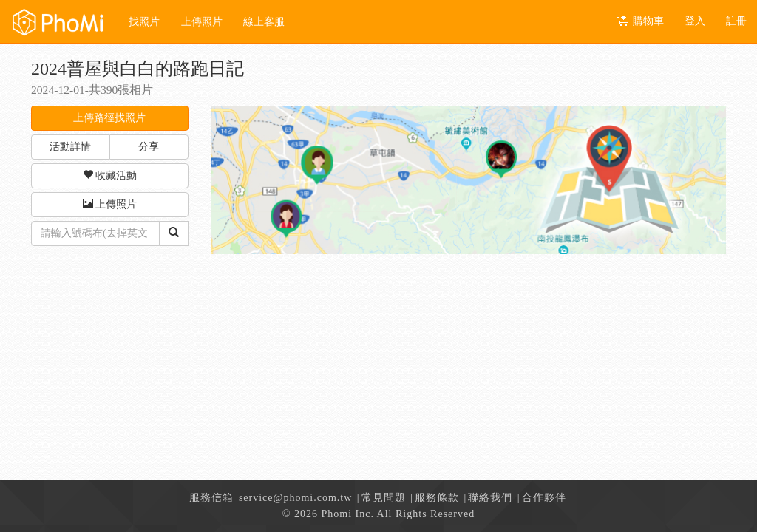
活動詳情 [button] (70, 147)
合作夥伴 (544, 498)
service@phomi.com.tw (295, 498)
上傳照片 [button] (110, 204)
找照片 (144, 22)
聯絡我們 (490, 498)
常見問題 (384, 498)
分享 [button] (149, 147)
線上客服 (264, 22)
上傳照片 (202, 22)
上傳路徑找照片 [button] (109, 118)
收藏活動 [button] (110, 175)
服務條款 (437, 498)
